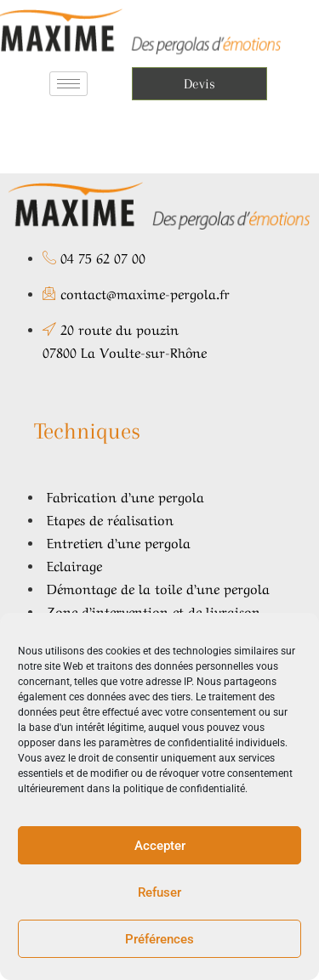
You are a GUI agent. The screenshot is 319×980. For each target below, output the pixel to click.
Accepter (160, 846)
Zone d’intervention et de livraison (154, 610)
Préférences (159, 939)
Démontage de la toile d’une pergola (158, 587)
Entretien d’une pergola (119, 541)
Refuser (159, 892)
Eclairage (74, 564)
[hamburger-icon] (68, 84)
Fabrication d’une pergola (125, 496)
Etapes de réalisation (110, 518)
